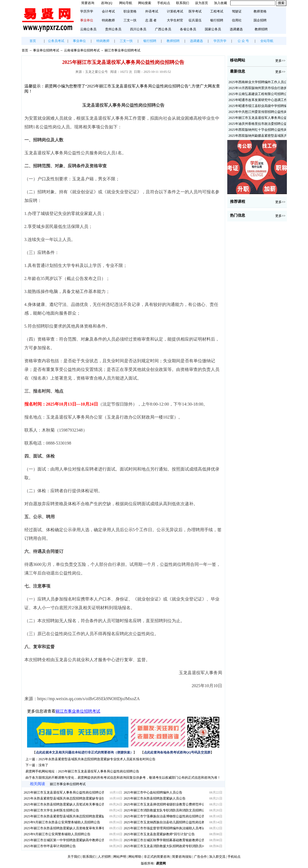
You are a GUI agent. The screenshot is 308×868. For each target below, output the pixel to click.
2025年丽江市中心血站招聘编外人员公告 (153, 792)
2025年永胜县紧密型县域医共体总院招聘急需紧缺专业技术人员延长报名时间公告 (97, 759)
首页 (33, 41)
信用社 (237, 20)
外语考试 (152, 11)
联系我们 (183, 3)
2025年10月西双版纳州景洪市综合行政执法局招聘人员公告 (257, 88)
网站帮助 (135, 857)
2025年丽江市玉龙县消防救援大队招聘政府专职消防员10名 (164, 846)
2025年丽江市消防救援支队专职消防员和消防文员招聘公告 (164, 810)
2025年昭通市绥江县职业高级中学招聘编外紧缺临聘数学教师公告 (257, 106)
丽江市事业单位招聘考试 (122, 50)
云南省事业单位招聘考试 (82, 50)
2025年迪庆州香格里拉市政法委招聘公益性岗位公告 (257, 124)
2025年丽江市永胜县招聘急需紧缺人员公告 (155, 798)
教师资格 (260, 11)
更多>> (280, 61)
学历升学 (87, 11)
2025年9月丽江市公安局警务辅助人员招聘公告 (57, 834)
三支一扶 (130, 20)
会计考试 (108, 11)
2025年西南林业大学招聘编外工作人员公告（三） (257, 82)
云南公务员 (88, 29)
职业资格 (130, 11)
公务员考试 (56, 41)
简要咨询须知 (182, 857)
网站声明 (120, 857)
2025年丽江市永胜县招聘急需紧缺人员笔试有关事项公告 (64, 804)
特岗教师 (108, 20)
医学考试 (195, 11)
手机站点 (164, 3)
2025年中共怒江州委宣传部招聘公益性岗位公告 (257, 112)
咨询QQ (107, 3)
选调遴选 (236, 29)
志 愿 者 (151, 20)
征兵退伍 (195, 20)
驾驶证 (237, 11)
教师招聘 (261, 29)
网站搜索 (145, 3)
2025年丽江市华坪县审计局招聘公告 (50, 846)
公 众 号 (243, 41)
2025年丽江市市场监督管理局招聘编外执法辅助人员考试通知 (164, 828)
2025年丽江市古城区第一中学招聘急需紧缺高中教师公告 (64, 840)
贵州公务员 (113, 29)
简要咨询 (88, 3)
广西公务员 (163, 29)
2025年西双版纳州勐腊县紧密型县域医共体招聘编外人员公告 (257, 136)
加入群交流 (217, 857)
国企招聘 (260, 20)
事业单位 (79, 41)
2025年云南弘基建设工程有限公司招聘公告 (257, 94)
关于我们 (74, 857)
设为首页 (202, 3)
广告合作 (200, 857)
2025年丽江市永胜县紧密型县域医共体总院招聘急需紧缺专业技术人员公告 (64, 816)
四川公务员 (138, 29)
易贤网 (161, 863)
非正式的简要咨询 (157, 857)
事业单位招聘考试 (46, 50)
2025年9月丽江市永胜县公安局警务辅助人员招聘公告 (62, 822)
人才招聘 (104, 857)
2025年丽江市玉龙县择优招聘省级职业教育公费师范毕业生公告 (164, 804)
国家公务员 (213, 29)
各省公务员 (188, 29)
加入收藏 (221, 3)
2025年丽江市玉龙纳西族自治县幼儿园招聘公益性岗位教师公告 (164, 822)
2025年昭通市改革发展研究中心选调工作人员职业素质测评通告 (257, 100)
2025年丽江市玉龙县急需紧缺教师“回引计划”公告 (159, 834)
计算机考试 (175, 11)
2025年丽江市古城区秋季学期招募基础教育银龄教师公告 (164, 840)
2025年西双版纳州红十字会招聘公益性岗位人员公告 (257, 130)
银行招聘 (217, 20)
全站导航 (267, 41)
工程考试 (217, 11)
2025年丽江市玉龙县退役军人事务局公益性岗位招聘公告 (99, 771)
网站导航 (126, 3)
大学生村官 (175, 20)
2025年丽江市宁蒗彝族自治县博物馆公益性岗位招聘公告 (164, 816)
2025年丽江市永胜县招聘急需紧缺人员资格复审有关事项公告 (64, 828)
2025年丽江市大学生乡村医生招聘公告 (51, 810)
